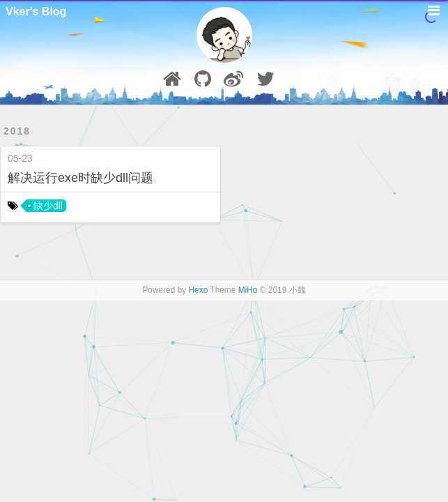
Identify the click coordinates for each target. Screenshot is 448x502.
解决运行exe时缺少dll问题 (80, 178)
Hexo (199, 290)
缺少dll (48, 206)
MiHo (248, 290)
